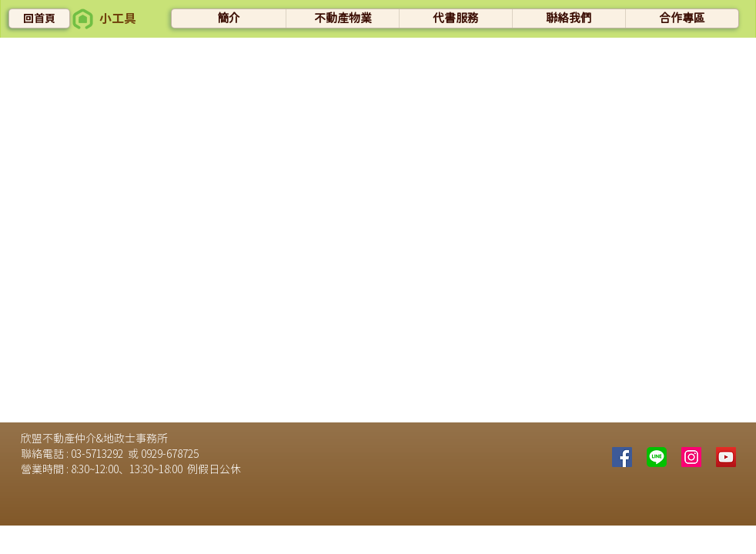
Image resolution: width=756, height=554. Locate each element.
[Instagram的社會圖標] (691, 457)
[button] (83, 19)
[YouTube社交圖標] (726, 457)
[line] (657, 457)
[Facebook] (622, 457)
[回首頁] (39, 18)
